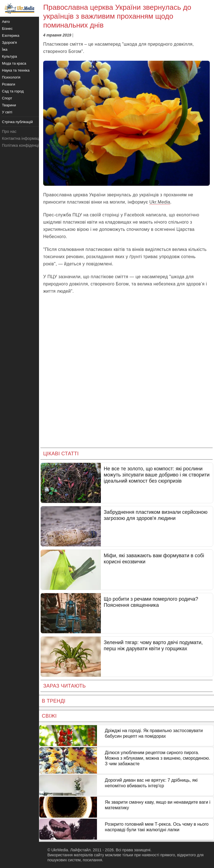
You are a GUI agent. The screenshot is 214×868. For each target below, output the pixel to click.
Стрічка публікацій (17, 122)
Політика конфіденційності (26, 145)
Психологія (11, 77)
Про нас (9, 131)
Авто (6, 22)
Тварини (9, 105)
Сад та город (13, 91)
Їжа (5, 49)
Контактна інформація (22, 138)
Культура (9, 56)
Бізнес (7, 29)
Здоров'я (9, 42)
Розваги (8, 84)
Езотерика (11, 36)
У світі (7, 112)
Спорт (7, 98)
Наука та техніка (16, 70)
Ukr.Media (160, 202)
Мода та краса (14, 63)
